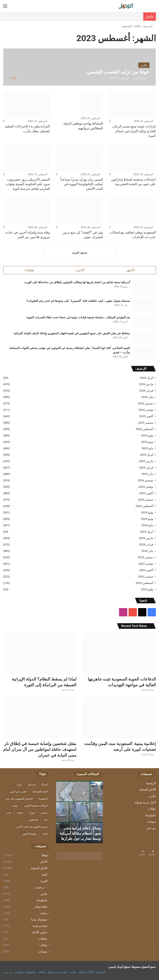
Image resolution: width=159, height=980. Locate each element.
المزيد (44, 881)
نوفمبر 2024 (146, 487)
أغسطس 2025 (145, 429)
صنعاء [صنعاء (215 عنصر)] (20, 813)
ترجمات (40, 888)
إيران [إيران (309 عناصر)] (19, 785)
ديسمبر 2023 (146, 557)
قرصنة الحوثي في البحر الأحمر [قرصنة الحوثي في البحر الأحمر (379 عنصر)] (32, 827)
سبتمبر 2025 (146, 423)
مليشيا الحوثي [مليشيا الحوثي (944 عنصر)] (29, 834)
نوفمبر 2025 (146, 410)
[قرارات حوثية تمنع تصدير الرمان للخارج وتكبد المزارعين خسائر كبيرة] (132, 105)
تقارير (152, 796)
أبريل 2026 (147, 378)
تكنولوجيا (151, 816)
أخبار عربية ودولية (145, 803)
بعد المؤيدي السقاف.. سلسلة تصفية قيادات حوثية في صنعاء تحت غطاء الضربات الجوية (78, 317)
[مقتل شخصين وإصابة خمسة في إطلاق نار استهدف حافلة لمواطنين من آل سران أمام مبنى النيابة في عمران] (40, 718)
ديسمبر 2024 (146, 480)
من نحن (151, 828)
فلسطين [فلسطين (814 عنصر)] (33, 820)
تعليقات (29, 270)
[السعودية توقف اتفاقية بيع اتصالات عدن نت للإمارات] (132, 211)
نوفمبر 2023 (146, 564)
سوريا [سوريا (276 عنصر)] (32, 813)
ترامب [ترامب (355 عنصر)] (15, 806)
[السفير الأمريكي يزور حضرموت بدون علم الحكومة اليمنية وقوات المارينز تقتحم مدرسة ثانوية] (27, 158)
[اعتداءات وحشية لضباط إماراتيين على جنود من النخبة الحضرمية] (132, 158)
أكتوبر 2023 (146, 570)
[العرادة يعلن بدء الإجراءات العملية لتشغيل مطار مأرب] (27, 105)
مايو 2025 (148, 448)
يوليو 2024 (147, 513)
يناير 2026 (147, 397)
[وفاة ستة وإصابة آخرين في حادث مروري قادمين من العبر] (27, 211)
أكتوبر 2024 (146, 493)
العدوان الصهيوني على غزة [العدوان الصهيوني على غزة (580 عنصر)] (19, 799)
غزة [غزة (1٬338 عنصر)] (46, 820)
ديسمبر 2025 (146, 404)
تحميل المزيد (79, 253)
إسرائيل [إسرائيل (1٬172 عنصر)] (32, 785)
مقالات (152, 809)
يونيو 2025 (147, 442)
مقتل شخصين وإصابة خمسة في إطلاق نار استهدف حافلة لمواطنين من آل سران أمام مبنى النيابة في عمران (40, 750)
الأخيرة (80, 270)
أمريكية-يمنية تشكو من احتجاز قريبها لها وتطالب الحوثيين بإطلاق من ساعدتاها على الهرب (77, 283)
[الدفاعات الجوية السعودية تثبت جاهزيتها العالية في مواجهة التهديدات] (119, 654)
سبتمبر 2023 (146, 577)
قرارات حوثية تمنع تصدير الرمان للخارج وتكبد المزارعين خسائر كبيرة (134, 131)
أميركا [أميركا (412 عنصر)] (45, 785)
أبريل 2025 (147, 455)
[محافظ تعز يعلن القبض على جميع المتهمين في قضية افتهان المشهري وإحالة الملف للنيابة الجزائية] (145, 337)
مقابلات (43, 939)
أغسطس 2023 (145, 583)
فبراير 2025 (146, 468)
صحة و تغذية (40, 926)
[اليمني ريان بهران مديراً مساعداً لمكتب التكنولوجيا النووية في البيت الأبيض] (79, 158)
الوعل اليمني (140, 78)
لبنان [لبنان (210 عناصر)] (45, 834)
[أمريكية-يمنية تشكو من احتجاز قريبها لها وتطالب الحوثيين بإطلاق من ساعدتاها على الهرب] (145, 288)
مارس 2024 (146, 538)
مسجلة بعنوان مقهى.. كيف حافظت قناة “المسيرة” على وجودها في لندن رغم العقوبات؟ (78, 301)
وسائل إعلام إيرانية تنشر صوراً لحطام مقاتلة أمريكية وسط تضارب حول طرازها (80, 833)
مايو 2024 (148, 525)
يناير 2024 (147, 551)
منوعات (151, 822)
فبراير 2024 (146, 545)
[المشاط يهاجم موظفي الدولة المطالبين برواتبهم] (92, 104)
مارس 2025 (146, 461)
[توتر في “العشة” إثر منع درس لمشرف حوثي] (79, 211)
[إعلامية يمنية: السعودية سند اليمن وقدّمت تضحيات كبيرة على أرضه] (119, 718)
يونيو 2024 (147, 519)
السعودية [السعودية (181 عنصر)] (43, 799)
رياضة (44, 913)
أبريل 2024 (147, 532)
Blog (45, 856)
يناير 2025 (147, 474)
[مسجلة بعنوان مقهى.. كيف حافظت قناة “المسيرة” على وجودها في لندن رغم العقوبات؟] (145, 306)
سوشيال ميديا (39, 920)
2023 (138, 26)
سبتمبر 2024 (146, 500)
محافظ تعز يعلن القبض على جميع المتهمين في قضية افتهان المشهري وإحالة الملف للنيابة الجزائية (72, 333)
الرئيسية (149, 26)
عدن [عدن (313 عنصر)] (9, 813)
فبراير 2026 (146, 391)
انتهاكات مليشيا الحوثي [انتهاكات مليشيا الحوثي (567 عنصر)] (36, 806)
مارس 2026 (146, 384)
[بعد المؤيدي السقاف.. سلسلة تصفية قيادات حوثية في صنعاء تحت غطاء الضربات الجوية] (145, 322)
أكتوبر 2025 (146, 416)
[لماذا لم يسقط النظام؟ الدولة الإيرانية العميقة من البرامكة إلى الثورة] (40, 654)
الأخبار (44, 862)
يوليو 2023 (147, 589)
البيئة (45, 875)
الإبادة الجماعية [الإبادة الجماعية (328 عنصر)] (40, 792)
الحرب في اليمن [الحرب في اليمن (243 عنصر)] (18, 792)
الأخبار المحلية (148, 790)
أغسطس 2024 (145, 506)
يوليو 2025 (147, 436)
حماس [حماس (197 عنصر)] (44, 813)
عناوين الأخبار (39, 933)
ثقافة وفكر (41, 907)
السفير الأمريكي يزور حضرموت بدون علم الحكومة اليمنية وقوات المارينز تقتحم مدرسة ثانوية (28, 184)
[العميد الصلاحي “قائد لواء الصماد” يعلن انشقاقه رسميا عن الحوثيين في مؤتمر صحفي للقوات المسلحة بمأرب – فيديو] (145, 353)
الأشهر (131, 270)
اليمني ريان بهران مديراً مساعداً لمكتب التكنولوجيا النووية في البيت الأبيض (82, 184)
